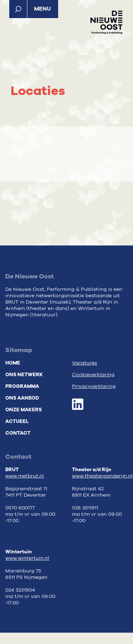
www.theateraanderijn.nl (102, 476)
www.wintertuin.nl (27, 558)
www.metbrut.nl (25, 476)
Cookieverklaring (93, 375)
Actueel (17, 421)
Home (13, 363)
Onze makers (24, 410)
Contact (18, 433)
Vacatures (85, 363)
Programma (22, 386)
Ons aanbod (22, 398)
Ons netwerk (24, 375)
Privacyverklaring (94, 386)
